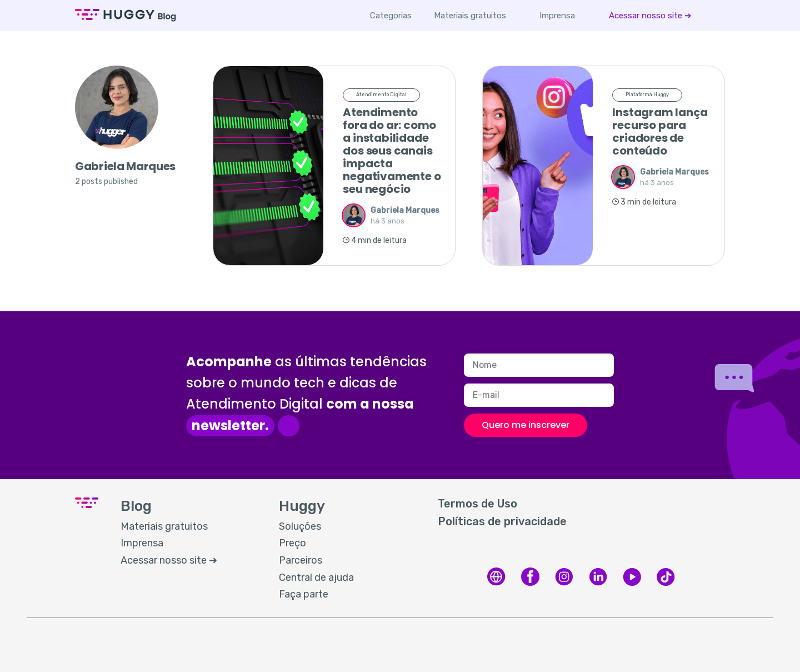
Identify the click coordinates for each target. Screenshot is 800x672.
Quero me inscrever (526, 425)
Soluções (300, 526)
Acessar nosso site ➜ (650, 16)
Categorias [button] (391, 16)
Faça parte (304, 594)
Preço (292, 543)
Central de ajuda (316, 578)
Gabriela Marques (405, 210)
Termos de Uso (477, 504)
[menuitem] (470, 16)
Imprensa (557, 16)
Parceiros (301, 560)
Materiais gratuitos (470, 16)
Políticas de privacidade (502, 521)
